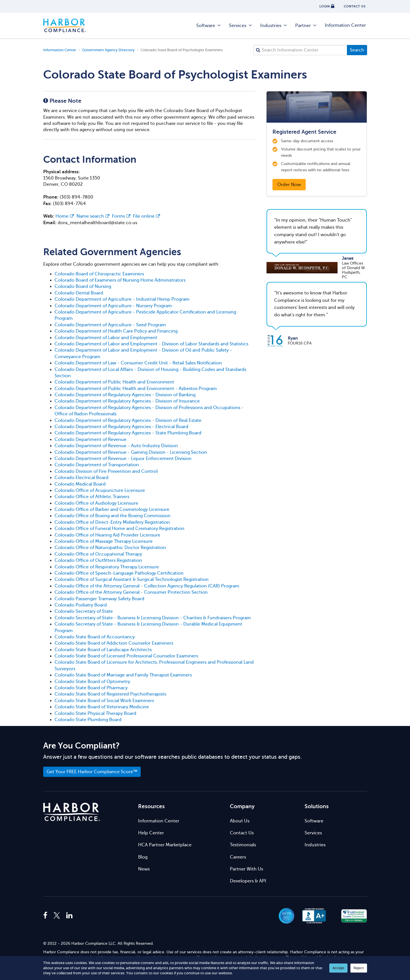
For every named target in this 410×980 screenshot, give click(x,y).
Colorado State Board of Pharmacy (91, 688)
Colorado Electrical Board (82, 478)
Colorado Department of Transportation (97, 465)
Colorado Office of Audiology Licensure (96, 503)
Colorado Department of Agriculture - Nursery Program (113, 306)
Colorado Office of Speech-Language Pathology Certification (119, 573)
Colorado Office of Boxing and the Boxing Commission (113, 516)
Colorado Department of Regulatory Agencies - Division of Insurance (127, 401)
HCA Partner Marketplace (165, 845)
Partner (306, 26)
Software (209, 26)
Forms (121, 216)
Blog (143, 857)
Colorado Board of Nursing (83, 286)
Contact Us (242, 833)
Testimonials (243, 845)
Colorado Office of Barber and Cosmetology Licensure (112, 509)
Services (241, 26)
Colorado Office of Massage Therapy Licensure (104, 541)
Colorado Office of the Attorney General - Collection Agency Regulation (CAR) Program (147, 586)
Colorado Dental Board (79, 293)
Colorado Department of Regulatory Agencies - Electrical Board (121, 427)
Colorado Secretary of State (84, 611)
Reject (359, 968)
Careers (238, 857)
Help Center (151, 833)
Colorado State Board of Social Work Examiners (104, 701)
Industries (274, 26)
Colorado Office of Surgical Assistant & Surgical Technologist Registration (132, 579)
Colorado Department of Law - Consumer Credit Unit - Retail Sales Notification (138, 363)
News (144, 869)
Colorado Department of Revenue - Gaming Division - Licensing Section (131, 452)
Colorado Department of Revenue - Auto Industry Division (116, 446)
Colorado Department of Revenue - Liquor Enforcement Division (123, 459)
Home (65, 216)
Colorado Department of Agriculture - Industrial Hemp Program (122, 299)
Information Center (345, 25)
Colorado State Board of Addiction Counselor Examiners (114, 643)
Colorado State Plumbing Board (88, 720)
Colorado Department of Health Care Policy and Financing (116, 331)
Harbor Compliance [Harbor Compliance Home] (64, 26)
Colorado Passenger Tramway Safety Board (99, 599)
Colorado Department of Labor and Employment (106, 338)
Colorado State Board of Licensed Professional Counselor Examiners (126, 656)
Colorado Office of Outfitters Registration (98, 560)
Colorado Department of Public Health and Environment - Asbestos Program (136, 389)
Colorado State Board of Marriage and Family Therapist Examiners (123, 675)
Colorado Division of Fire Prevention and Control (106, 471)
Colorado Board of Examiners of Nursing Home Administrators (120, 280)
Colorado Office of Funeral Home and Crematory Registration (119, 529)
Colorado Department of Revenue (90, 440)
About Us (240, 821)
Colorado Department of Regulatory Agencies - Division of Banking (125, 395)
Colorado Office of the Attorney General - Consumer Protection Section (131, 592)
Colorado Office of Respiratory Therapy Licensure (107, 567)
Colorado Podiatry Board (81, 605)
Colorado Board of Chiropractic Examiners (99, 274)
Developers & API (248, 881)
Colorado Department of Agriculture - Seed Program (110, 325)
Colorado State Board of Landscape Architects (103, 650)
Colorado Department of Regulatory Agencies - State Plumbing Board (128, 433)
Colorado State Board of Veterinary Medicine (102, 707)
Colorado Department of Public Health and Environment (114, 382)
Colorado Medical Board (80, 484)
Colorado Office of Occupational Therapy (98, 554)
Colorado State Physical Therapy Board (95, 713)
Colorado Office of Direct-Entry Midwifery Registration (112, 522)
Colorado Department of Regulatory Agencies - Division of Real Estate (128, 420)
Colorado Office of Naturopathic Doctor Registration (110, 548)
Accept (338, 968)
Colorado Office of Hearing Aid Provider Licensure (107, 535)
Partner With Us (246, 869)
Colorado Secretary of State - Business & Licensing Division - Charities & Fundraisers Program (153, 618)
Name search (93, 216)
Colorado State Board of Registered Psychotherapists (110, 694)
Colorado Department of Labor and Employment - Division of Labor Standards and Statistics (151, 344)
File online (146, 216)
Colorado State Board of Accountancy (95, 637)
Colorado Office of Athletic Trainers (92, 497)
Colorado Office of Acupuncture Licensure (100, 490)
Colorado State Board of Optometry (92, 682)
